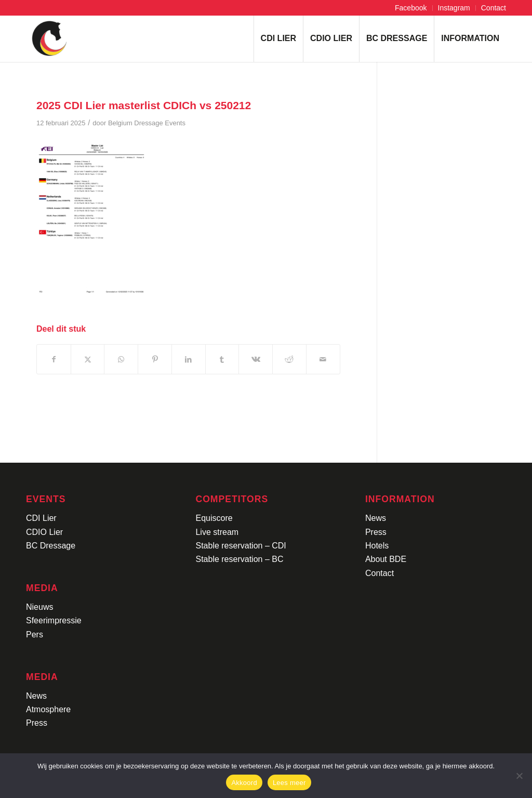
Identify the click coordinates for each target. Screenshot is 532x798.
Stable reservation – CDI (241, 546)
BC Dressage (51, 546)
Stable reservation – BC (239, 559)
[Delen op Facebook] (54, 359)
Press (37, 723)
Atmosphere (48, 709)
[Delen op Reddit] (289, 359)
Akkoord (244, 783)
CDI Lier (41, 518)
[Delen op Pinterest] (155, 359)
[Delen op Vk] (256, 359)
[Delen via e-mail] (323, 359)
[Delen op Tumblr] (222, 359)
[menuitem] (411, 8)
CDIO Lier (44, 532)
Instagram (454, 8)
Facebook (411, 8)
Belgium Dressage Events (147, 123)
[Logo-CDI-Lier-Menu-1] (49, 38)
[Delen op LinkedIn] (189, 359)
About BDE (386, 559)
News (36, 696)
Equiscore (214, 518)
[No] (519, 776)
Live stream (217, 532)
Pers (35, 635)
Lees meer (289, 783)
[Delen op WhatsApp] (121, 359)
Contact (494, 8)
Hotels (377, 546)
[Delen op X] (88, 359)
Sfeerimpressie (54, 620)
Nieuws (39, 607)
